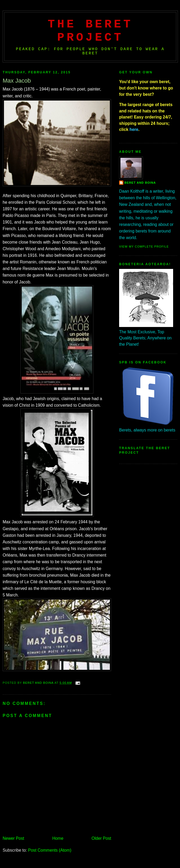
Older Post (101, 838)
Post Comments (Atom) (50, 850)
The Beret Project (90, 31)
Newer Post (13, 838)
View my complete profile (144, 246)
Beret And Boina (140, 183)
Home (58, 838)
